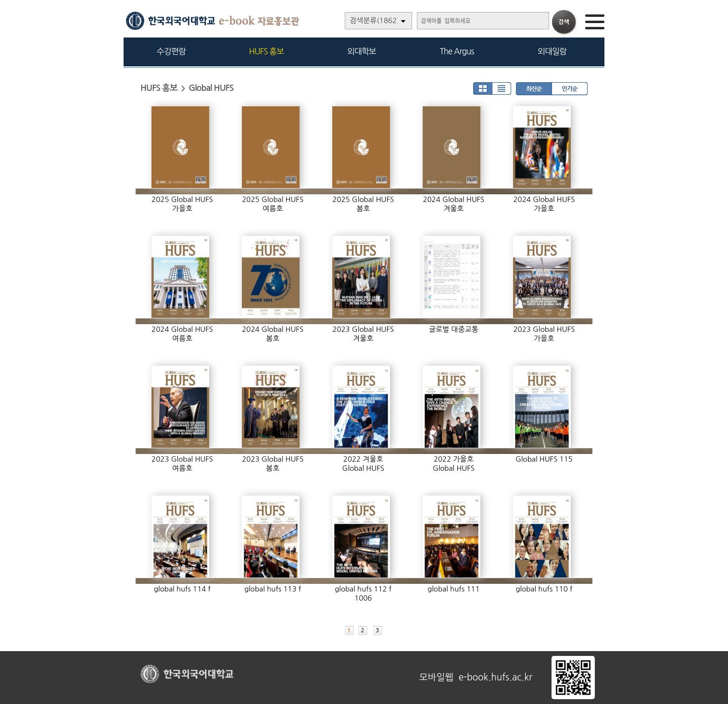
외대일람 (552, 51)
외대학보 (362, 51)
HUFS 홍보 (266, 51)
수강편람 (171, 51)
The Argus (457, 51)
